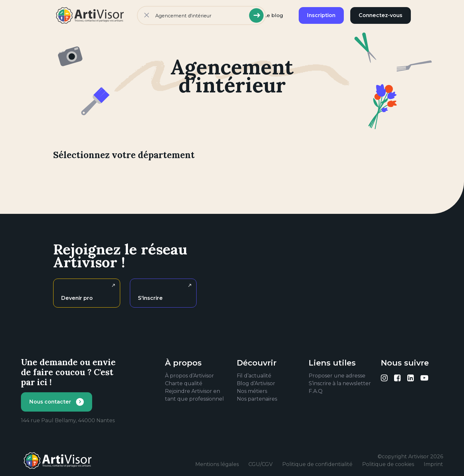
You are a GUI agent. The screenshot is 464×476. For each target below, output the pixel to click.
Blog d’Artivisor (256, 383)
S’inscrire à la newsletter (340, 383)
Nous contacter (50, 402)
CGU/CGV (261, 464)
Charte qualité (184, 383)
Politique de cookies (388, 464)
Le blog (274, 15)
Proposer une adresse (337, 376)
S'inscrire (150, 298)
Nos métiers (252, 391)
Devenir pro (77, 298)
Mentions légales (217, 464)
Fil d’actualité (254, 376)
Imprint (433, 464)
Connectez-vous (381, 15)
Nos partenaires (257, 399)
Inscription (321, 15)
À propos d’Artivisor (189, 376)
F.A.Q (316, 391)
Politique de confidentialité (317, 464)
